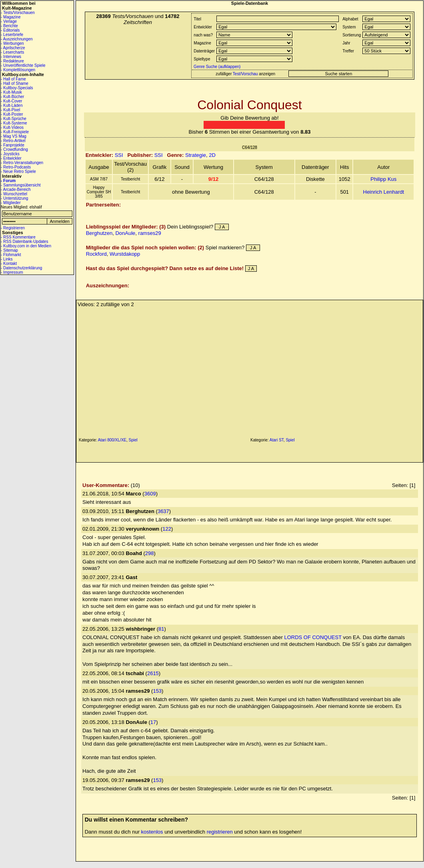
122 (167, 529)
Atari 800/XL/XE (112, 440)
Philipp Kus (383, 179)
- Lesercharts (12, 52)
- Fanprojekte (13, 145)
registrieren (220, 832)
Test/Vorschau (245, 74)
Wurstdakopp (125, 254)
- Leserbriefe (12, 35)
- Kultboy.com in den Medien (26, 246)
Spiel (133, 440)
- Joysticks (10, 154)
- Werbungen (12, 43)
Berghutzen (99, 233)
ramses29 (150, 233)
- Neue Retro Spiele (18, 171)
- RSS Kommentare (18, 237)
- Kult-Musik (11, 92)
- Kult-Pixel (10, 110)
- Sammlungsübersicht (21, 185)
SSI (119, 155)
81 (161, 629)
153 (157, 691)
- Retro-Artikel (13, 141)
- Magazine (11, 17)
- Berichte (9, 26)
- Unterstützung (14, 198)
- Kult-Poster (12, 114)
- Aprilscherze (13, 48)
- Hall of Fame (13, 79)
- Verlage (9, 21)
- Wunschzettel (14, 194)
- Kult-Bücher (12, 97)
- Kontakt (9, 264)
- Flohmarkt (11, 255)
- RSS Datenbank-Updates (24, 242)
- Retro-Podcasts (16, 167)
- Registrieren (13, 228)
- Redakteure (12, 61)
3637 (163, 511)
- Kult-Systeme (14, 123)
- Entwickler (11, 158)
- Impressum (12, 272)
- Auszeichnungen (17, 39)
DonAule (125, 233)
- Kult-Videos (12, 127)
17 (153, 722)
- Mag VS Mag (14, 136)
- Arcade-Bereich (16, 189)
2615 (153, 673)
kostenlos (152, 832)
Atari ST (277, 440)
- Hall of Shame (15, 83)
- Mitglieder (11, 203)
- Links (7, 259)
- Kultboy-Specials (17, 88)
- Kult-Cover (11, 101)
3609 (150, 494)
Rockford (96, 254)
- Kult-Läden (12, 105)
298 (150, 553)
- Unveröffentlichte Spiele (23, 65)
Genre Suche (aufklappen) (216, 67)
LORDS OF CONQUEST (313, 637)
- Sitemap (9, 250)
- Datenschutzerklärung (21, 268)
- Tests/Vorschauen (18, 13)
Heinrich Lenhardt (384, 192)
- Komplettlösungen (18, 70)
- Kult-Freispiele (15, 132)
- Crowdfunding (14, 149)
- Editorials (10, 30)
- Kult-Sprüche (14, 119)
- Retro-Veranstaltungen (22, 163)
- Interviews (11, 57)
